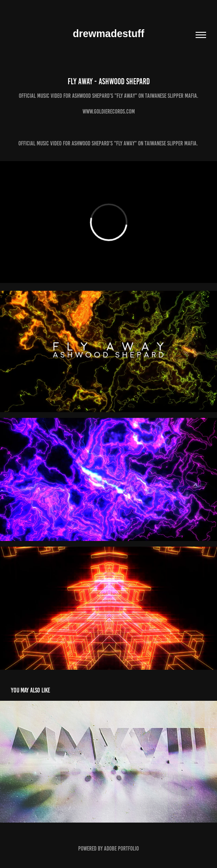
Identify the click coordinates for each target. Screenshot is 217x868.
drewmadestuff (109, 34)
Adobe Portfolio (121, 849)
